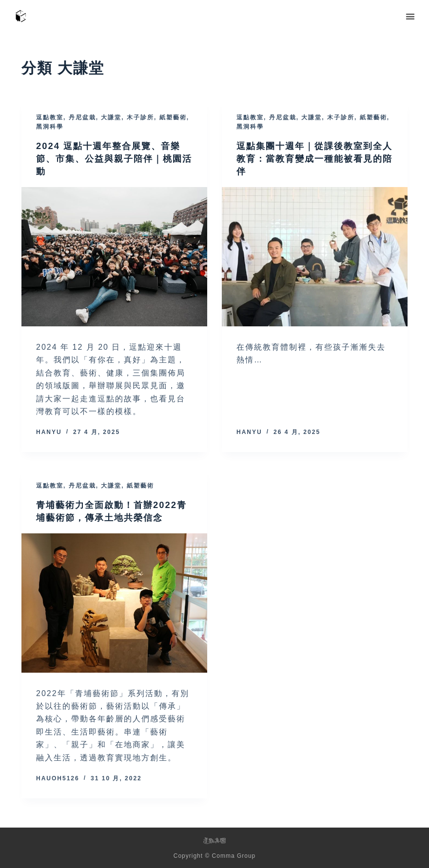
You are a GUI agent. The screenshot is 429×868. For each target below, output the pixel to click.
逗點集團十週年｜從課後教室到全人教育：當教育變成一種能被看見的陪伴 (312, 158)
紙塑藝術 (173, 117)
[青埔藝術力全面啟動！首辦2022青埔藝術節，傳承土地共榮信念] (114, 603)
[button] (411, 16)
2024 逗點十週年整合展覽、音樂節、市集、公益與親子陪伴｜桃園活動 (111, 158)
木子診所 (140, 117)
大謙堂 (111, 117)
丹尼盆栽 (82, 117)
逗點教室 (50, 117)
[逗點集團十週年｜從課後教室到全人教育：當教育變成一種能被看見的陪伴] (315, 257)
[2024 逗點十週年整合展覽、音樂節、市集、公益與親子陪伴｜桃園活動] (114, 257)
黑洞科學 (50, 127)
